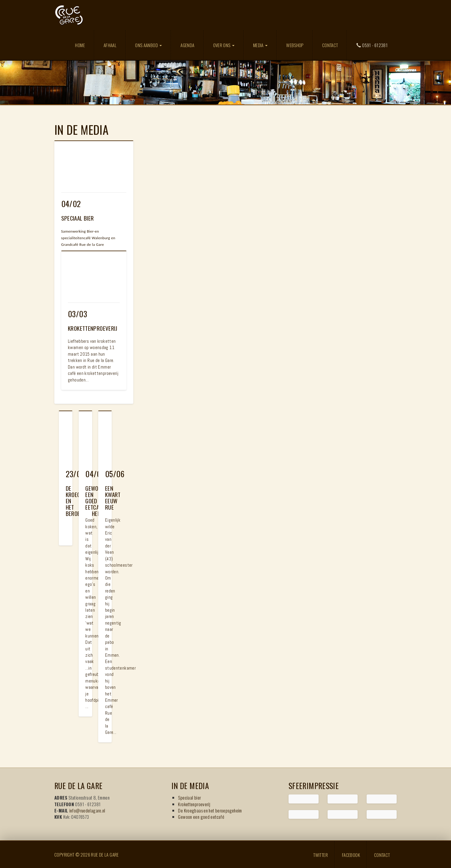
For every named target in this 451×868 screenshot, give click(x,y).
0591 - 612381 (372, 45)
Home (80, 45)
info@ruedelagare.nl (87, 810)
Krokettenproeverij (194, 804)
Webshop (295, 45)
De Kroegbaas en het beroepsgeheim (210, 810)
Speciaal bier (189, 797)
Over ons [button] (224, 45)
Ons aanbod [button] (148, 45)
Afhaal (110, 45)
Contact (330, 45)
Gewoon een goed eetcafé (201, 817)
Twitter (321, 854)
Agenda (187, 45)
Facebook (351, 854)
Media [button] (260, 45)
